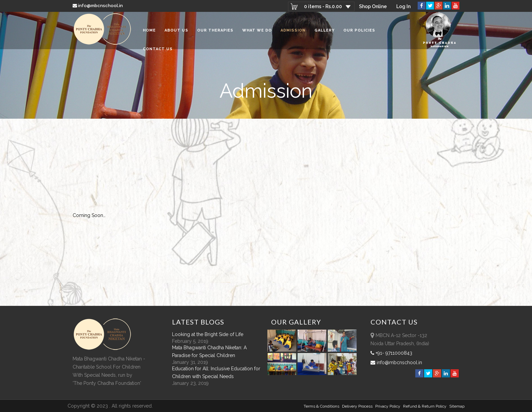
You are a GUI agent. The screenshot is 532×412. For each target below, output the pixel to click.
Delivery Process (357, 406)
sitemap (457, 406)
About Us (176, 30)
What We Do (257, 30)
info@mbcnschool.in (98, 6)
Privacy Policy (388, 406)
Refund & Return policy (425, 406)
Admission (293, 30)
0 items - (323, 6)
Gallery (325, 30)
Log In (403, 6)
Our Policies (359, 30)
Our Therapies (215, 30)
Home (149, 30)
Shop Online (373, 6)
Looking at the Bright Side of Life (208, 334)
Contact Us (158, 49)
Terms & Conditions (321, 406)
